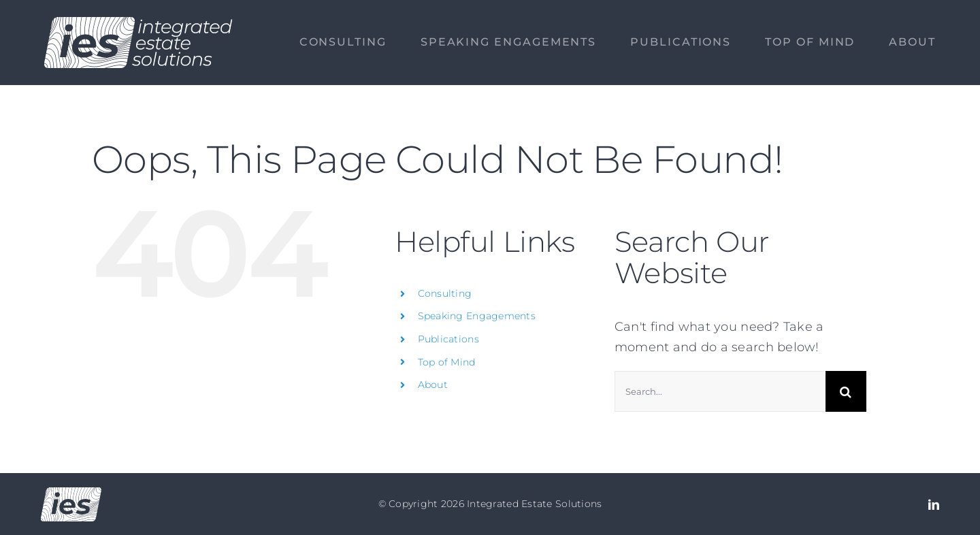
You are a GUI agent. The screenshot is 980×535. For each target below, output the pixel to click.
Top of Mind (447, 362)
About (433, 385)
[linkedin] (934, 504)
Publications (448, 339)
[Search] (846, 391)
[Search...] (720, 391)
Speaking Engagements (477, 316)
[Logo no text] (71, 493)
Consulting (445, 293)
